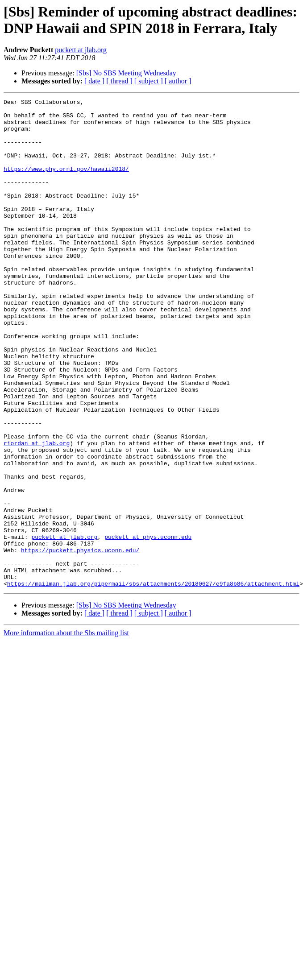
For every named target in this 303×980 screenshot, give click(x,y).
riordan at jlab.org (37, 513)
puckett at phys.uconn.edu (148, 625)
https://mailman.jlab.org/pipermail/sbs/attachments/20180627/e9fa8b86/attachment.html (153, 681)
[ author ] (178, 81)
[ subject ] (149, 81)
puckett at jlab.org (81, 50)
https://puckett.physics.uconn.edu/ (80, 641)
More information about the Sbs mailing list (66, 730)
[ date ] (94, 81)
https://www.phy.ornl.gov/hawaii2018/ (66, 183)
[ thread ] (119, 81)
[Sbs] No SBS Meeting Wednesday (126, 73)
